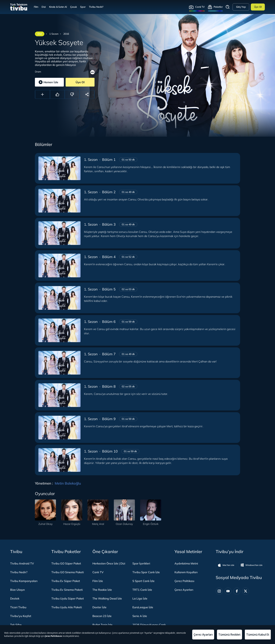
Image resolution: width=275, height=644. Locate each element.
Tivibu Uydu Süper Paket (68, 598)
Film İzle (98, 581)
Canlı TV (200, 7)
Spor (83, 7)
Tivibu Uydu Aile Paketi (67, 607)
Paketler (218, 7)
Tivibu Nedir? (96, 7)
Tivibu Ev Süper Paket (66, 581)
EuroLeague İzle (143, 607)
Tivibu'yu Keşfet (21, 616)
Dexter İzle (99, 607)
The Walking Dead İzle (107, 598)
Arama (228, 7)
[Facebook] (237, 591)
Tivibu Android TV (22, 563)
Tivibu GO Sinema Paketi (68, 572)
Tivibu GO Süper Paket (66, 563)
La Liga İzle (140, 598)
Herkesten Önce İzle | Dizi (109, 563)
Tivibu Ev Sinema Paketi (67, 590)
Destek (15, 598)
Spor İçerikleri (141, 563)
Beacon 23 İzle (102, 616)
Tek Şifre (16, 625)
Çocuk (73, 7)
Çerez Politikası (184, 581)
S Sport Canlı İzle (143, 581)
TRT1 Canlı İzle (142, 590)
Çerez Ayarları (184, 590)
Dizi (44, 7)
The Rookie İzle (102, 590)
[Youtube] (228, 591)
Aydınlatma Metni (186, 563)
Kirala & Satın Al (58, 7)
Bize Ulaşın (17, 590)
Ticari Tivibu (18, 607)
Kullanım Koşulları (186, 572)
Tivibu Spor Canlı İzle (146, 572)
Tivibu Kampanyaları (24, 581)
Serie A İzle (140, 616)
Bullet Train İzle (102, 625)
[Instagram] (219, 591)
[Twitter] (246, 591)
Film (36, 7)
